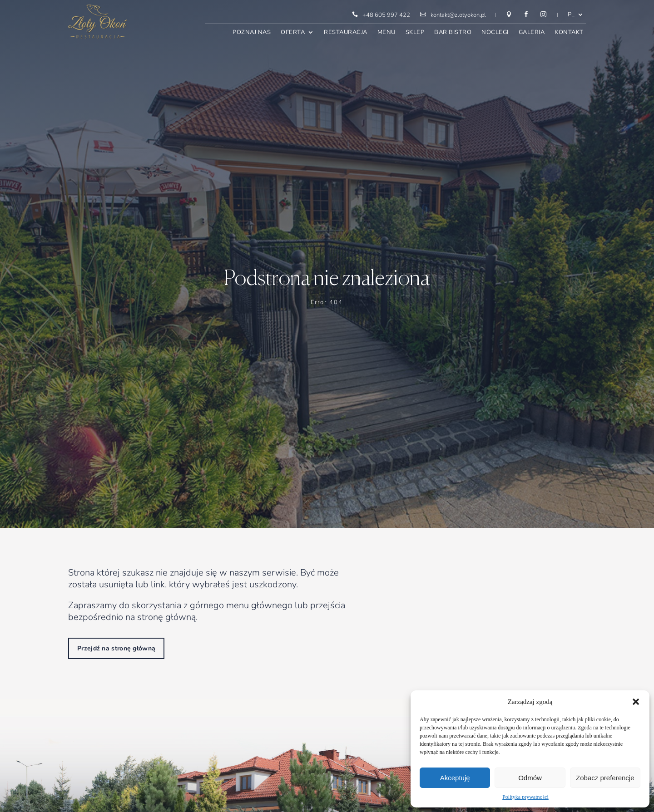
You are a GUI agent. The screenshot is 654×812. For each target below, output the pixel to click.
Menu (386, 33)
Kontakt (569, 33)
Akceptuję (455, 778)
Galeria (532, 33)
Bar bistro (453, 33)
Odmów (530, 778)
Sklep (415, 33)
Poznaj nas (252, 33)
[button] (636, 702)
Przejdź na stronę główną (116, 648)
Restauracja (346, 33)
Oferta (293, 33)
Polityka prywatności (525, 797)
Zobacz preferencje (605, 778)
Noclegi (495, 33)
